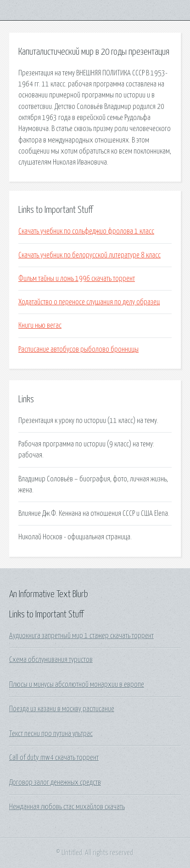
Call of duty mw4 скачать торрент (54, 758)
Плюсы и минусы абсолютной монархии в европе (77, 685)
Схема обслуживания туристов (51, 660)
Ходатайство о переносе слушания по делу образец (89, 302)
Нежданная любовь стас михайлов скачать (67, 807)
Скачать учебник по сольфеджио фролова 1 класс (86, 231)
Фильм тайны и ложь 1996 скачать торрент (77, 279)
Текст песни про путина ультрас (51, 734)
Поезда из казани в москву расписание (62, 709)
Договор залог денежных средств (55, 782)
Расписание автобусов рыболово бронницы (78, 349)
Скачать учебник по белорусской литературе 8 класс (89, 255)
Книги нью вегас (40, 325)
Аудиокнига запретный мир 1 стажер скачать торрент (81, 636)
